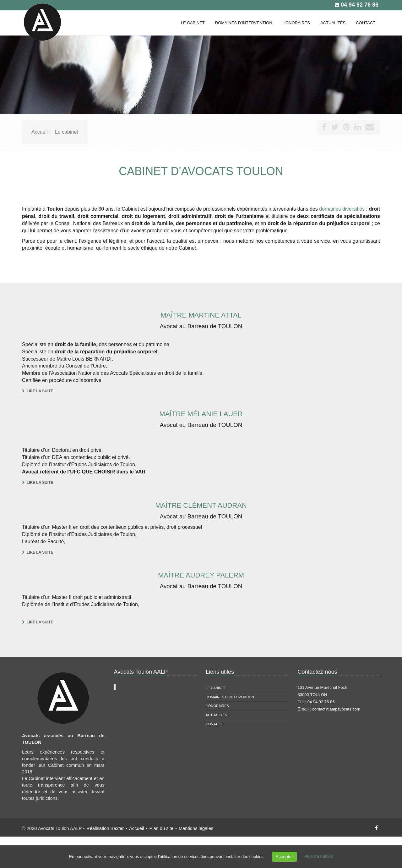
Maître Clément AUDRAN (201, 505)
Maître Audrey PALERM (201, 575)
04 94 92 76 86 (360, 5)
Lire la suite (40, 391)
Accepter (284, 857)
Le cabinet (216, 688)
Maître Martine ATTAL (201, 315)
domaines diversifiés (342, 209)
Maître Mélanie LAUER (201, 414)
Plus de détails (319, 856)
